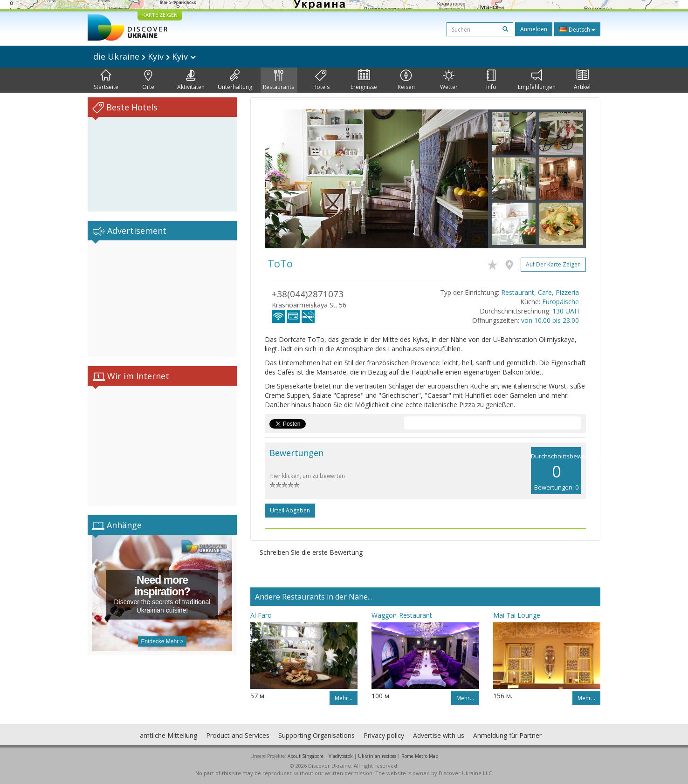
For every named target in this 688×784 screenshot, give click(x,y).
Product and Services (238, 735)
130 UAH (566, 311)
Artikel (582, 80)
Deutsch (577, 29)
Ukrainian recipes (377, 756)
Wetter (449, 80)
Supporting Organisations (316, 735)
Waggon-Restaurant (402, 615)
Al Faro (261, 615)
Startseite (106, 80)
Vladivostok (341, 756)
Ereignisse (364, 80)
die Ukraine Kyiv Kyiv (144, 56)
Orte (148, 80)
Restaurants (279, 80)
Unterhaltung (235, 80)
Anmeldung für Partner (507, 735)
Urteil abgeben (290, 510)
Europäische (561, 302)
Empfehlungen (537, 80)
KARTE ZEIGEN (160, 15)
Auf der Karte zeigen (553, 264)
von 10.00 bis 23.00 (550, 320)
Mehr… (344, 698)
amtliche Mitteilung (169, 735)
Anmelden (534, 29)
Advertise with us (439, 735)
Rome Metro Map (420, 756)
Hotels (321, 80)
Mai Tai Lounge (517, 615)
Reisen (406, 80)
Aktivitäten (191, 80)
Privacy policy (384, 735)
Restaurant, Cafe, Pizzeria (540, 292)
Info (491, 80)
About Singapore (306, 756)
